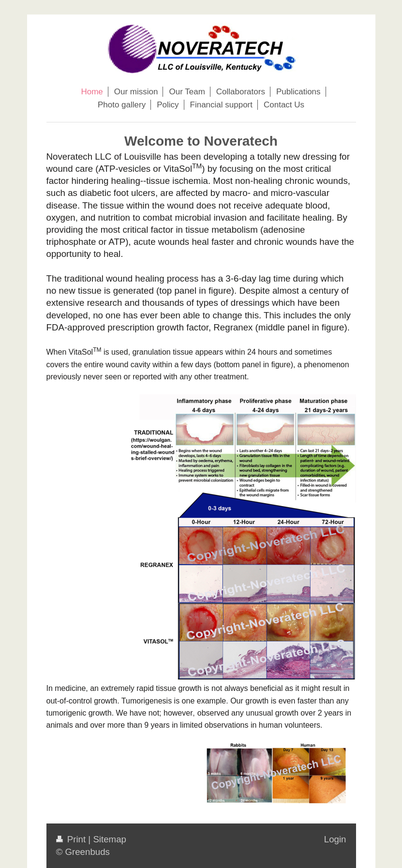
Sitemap (110, 839)
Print (72, 839)
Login (335, 839)
